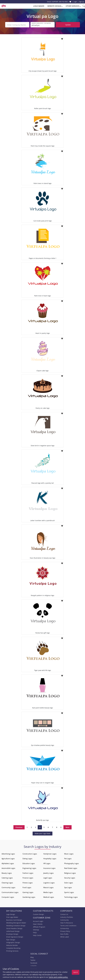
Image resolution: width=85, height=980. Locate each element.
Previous (19, 827)
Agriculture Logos (8, 858)
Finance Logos (28, 877)
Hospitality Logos (50, 858)
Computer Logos (8, 897)
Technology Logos (71, 897)
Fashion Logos (28, 873)
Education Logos (29, 863)
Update (68, 25)
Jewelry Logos (48, 873)
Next (68, 827)
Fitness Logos (28, 882)
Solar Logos (69, 882)
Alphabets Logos (8, 863)
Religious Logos (70, 873)
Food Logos (27, 887)
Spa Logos (68, 887)
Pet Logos (68, 858)
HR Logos (47, 863)
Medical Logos (49, 897)
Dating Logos (27, 858)
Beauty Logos (7, 873)
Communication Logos (10, 892)
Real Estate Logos (71, 868)
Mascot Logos (48, 887)
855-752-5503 (63, 2)
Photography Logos (71, 863)
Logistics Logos (49, 882)
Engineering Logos (29, 868)
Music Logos (69, 853)
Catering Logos (7, 877)
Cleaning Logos (7, 882)
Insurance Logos (49, 868)
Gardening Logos (29, 897)
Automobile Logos (8, 868)
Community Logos (8, 887)
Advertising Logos (8, 853)
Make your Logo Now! (42, 833)
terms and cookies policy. (58, 977)
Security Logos (70, 877)
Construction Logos (30, 853)
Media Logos (48, 892)
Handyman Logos (50, 853)
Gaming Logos (28, 892)
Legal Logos (48, 877)
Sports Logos (69, 892)
